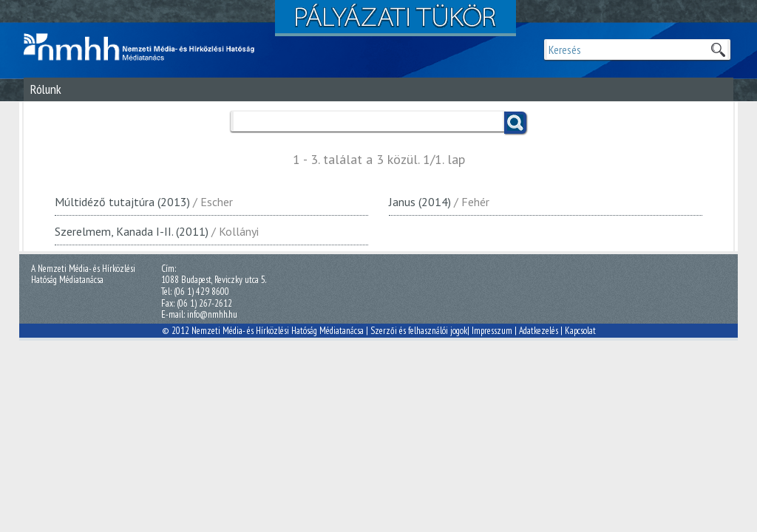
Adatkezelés (539, 331)
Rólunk (46, 89)
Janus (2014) (420, 202)
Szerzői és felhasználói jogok (419, 331)
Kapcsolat (580, 331)
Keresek (718, 50)
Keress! (515, 123)
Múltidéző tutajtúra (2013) (122, 202)
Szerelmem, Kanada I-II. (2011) (132, 231)
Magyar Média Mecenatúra (146, 47)
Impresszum (492, 331)
